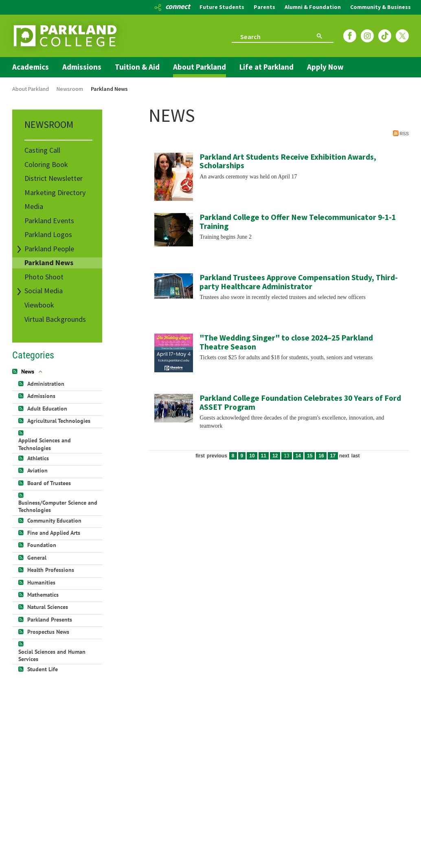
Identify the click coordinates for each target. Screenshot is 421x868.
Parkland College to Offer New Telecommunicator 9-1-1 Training (298, 222)
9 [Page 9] (242, 456)
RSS (401, 133)
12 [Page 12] (275, 456)
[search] (267, 36)
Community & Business (380, 7)
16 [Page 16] (321, 456)
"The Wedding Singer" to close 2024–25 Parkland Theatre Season (286, 342)
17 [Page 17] (333, 456)
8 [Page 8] (233, 456)
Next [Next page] (344, 456)
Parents (264, 7)
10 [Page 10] (252, 456)
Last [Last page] (356, 456)
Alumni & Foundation (313, 7)
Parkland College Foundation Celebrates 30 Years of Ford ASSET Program (300, 402)
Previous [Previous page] (217, 456)
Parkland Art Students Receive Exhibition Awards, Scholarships (288, 161)
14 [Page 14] (298, 456)
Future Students (222, 7)
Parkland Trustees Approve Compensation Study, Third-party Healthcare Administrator (299, 282)
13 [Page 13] (286, 456)
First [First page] (200, 456)
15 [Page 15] (310, 456)
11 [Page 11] (264, 456)
